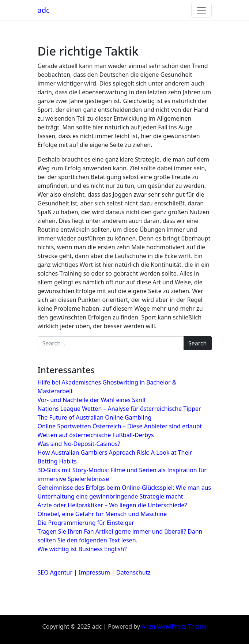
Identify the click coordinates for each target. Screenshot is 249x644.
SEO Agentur (55, 572)
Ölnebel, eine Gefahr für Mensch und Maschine (102, 514)
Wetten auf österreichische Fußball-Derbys (96, 435)
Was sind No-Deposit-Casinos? (79, 444)
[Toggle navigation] (201, 10)
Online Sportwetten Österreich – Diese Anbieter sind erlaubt (120, 426)
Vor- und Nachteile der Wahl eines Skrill (92, 400)
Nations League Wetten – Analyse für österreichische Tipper (119, 409)
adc (44, 10)
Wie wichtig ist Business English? (82, 549)
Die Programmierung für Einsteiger (86, 523)
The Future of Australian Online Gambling (95, 417)
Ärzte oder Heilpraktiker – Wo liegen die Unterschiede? (112, 505)
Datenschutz (133, 572)
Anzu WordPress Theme (174, 626)
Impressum (94, 572)
